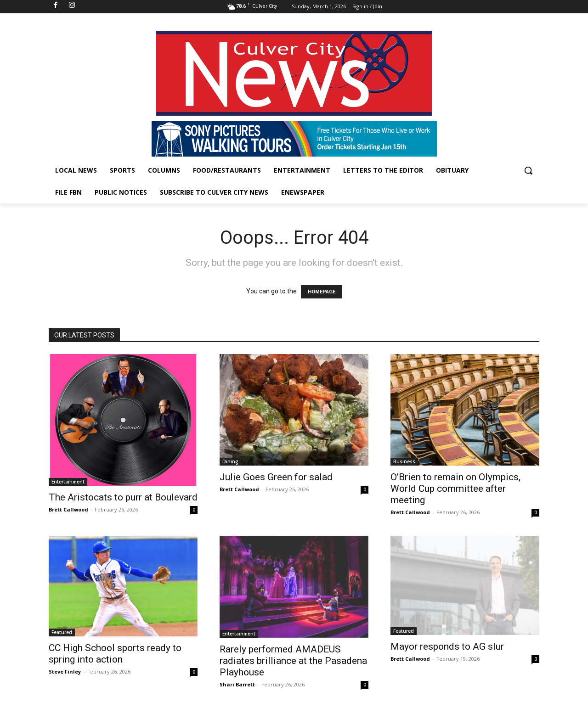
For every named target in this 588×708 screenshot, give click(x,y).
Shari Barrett (237, 684)
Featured (62, 632)
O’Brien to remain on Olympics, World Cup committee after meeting (455, 489)
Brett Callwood (68, 509)
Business (404, 461)
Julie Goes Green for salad (276, 477)
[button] (528, 170)
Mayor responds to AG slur (447, 646)
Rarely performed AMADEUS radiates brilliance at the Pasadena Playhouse (293, 661)
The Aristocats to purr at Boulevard (123, 497)
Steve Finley (65, 671)
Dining (230, 461)
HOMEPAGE (322, 292)
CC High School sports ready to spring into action (115, 654)
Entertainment (68, 482)
